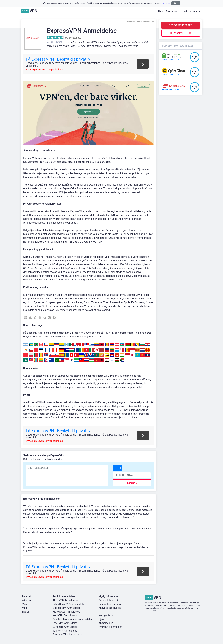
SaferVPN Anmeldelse (65, 623)
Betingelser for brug (110, 604)
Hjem (161, 11)
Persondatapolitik (108, 600)
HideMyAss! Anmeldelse (66, 612)
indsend (132, 483)
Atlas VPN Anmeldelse (65, 600)
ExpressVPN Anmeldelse (67, 608)
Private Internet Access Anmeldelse (73, 619)
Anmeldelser (172, 11)
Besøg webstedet (181, 25)
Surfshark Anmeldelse (65, 627)
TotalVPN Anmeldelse (65, 631)
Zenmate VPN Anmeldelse (67, 634)
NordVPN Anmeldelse (65, 615)
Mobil (25, 608)
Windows (27, 600)
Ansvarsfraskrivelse (110, 608)
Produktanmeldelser (64, 596)
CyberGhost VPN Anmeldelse (69, 604)
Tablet (25, 612)
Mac (24, 604)
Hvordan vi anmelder (191, 11)
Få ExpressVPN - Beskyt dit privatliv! (59, 59)
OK (176, 3)
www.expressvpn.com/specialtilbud (45, 69)
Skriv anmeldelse (181, 33)
